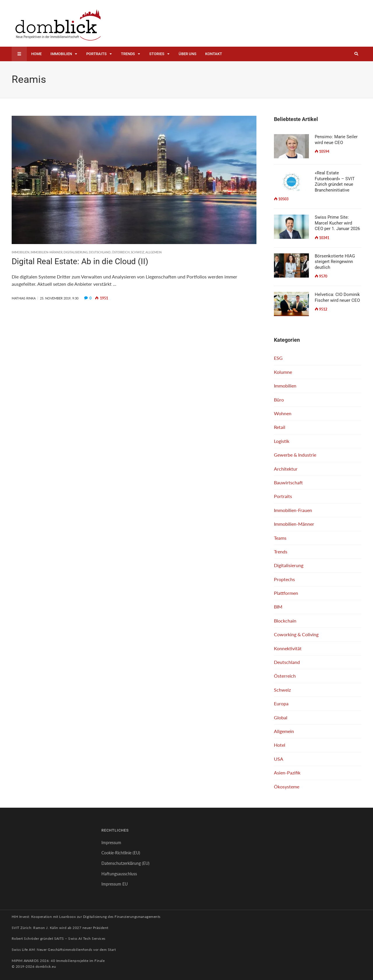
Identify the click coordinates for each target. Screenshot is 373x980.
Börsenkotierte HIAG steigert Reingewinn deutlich (335, 262)
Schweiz (138, 252)
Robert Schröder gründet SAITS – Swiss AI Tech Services (59, 938)
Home (36, 54)
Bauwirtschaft (288, 482)
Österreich (121, 252)
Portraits (96, 54)
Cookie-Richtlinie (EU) (121, 853)
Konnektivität (288, 648)
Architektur (286, 469)
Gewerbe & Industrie (295, 455)
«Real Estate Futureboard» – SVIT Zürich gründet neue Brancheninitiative (335, 182)
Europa (281, 703)
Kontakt (214, 54)
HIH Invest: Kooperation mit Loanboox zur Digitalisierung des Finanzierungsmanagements (86, 917)
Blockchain (285, 621)
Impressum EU (115, 884)
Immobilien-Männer (46, 252)
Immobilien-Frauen (293, 510)
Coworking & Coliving (296, 634)
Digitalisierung (76, 252)
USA (279, 759)
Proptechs (284, 579)
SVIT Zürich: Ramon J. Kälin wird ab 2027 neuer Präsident (60, 928)
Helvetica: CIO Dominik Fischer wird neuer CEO (337, 297)
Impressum (111, 843)
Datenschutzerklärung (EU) (125, 863)
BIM (278, 607)
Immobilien (61, 54)
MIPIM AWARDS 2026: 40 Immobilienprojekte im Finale (58, 961)
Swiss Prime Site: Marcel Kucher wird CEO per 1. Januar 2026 (337, 223)
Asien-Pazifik (287, 773)
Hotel (280, 745)
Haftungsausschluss (119, 874)
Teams (280, 538)
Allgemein (154, 252)
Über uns (188, 54)
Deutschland (100, 252)
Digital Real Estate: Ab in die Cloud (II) (80, 261)
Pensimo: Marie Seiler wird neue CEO (336, 140)
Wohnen (283, 413)
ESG (278, 358)
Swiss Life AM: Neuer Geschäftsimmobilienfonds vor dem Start (64, 950)
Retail (280, 427)
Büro (279, 400)
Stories (157, 54)
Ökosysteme (287, 787)
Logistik (282, 441)
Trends (128, 54)
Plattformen (286, 593)
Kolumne (283, 372)
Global (281, 717)
